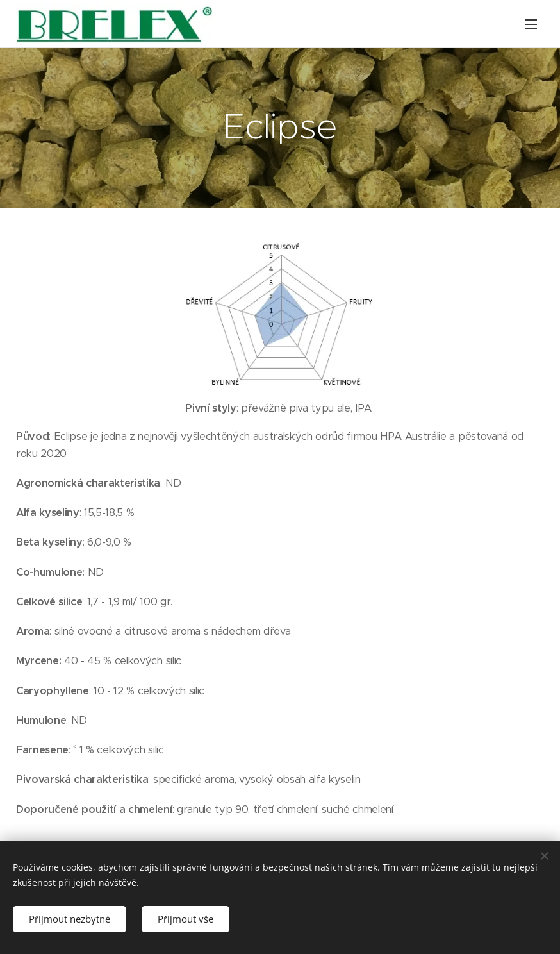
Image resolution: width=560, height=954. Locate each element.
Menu (531, 24)
